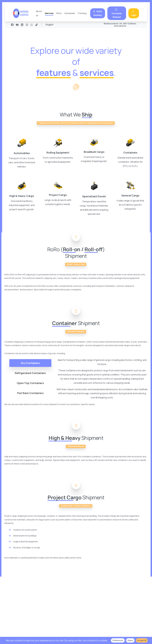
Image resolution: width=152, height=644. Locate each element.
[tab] (31, 367)
